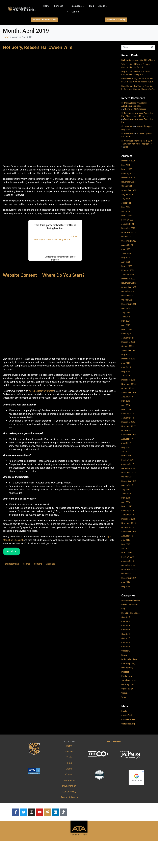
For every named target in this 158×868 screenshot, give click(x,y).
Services (69, 752)
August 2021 (127, 308)
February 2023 (128, 270)
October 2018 (127, 388)
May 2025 (126, 165)
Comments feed (128, 719)
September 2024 (129, 190)
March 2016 (127, 506)
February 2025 (128, 173)
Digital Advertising (129, 659)
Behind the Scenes (129, 604)
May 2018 (126, 401)
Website (125, 693)
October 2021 (127, 300)
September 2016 (129, 481)
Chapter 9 (126, 651)
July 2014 (126, 582)
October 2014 (127, 574)
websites (51, 564)
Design (124, 655)
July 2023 (126, 249)
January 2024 (128, 224)
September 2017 (129, 435)
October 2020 (127, 346)
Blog (126, 147)
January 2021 (128, 338)
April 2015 (126, 548)
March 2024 (127, 215)
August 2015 (127, 536)
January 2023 (128, 275)
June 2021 (126, 317)
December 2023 (128, 228)
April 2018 (126, 405)
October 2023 (127, 237)
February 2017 (128, 460)
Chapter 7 (126, 642)
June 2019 (126, 367)
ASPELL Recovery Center (41, 391)
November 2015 (128, 523)
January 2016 (128, 515)
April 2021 (126, 325)
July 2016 (126, 489)
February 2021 (128, 333)
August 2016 (127, 485)
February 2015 (128, 557)
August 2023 (127, 245)
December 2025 (128, 161)
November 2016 (128, 473)
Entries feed (127, 715)
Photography (127, 668)
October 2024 (127, 186)
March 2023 (127, 266)
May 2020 (126, 355)
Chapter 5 (126, 634)
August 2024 (127, 194)
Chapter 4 (126, 630)
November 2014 (128, 569)
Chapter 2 (126, 621)
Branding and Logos (130, 613)
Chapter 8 (126, 647)
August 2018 (127, 397)
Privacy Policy (69, 786)
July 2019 (126, 363)
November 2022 (128, 283)
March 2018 (127, 409)
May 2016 (126, 498)
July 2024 (126, 199)
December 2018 (128, 380)
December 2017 (128, 422)
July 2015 (126, 540)
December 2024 (128, 178)
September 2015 (129, 532)
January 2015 (128, 561)
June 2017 (126, 443)
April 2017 (126, 451)
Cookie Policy (69, 792)
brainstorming (12, 564)
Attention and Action (131, 600)
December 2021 (128, 291)
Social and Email (129, 680)
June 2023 (126, 253)
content (38, 564)
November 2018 (128, 384)
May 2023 (126, 258)
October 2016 (127, 477)
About (69, 769)
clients (27, 564)
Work (124, 697)
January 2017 (128, 464)
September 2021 (129, 304)
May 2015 (126, 544)
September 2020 (129, 350)
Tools (69, 757)
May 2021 (126, 321)
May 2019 (126, 371)
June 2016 (126, 494)
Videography (127, 689)
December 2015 (128, 519)
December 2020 (128, 342)
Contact (69, 774)
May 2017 (126, 447)
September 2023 (129, 241)
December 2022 (128, 279)
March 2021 (127, 329)
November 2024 (128, 182)
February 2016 (128, 511)
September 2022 (129, 287)
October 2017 (127, 430)
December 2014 (128, 565)
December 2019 (128, 359)
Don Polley (129, 134)
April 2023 (126, 262)
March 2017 (127, 456)
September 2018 (129, 393)
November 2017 (128, 426)
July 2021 (126, 312)
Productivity (127, 676)
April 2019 (126, 376)
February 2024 (128, 220)
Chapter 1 (126, 617)
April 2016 (126, 502)
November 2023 (128, 232)
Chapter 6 (126, 638)
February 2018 (128, 414)
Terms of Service (69, 797)
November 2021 (128, 296)
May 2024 (126, 207)
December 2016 (128, 468)
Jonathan (129, 126)
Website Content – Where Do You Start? (44, 275)
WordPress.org (128, 724)
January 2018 (128, 418)
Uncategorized (128, 684)
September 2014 (129, 578)
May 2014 (126, 586)
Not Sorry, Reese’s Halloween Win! (38, 47)
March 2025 (127, 169)
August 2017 (127, 439)
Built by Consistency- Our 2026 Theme (138, 60)
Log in (124, 711)
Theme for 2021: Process (135, 109)
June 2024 (126, 203)
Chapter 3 (126, 626)
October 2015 (127, 527)
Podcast (125, 672)
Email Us (12, 551)
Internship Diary (128, 663)
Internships (69, 780)
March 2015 (127, 553)
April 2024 (126, 211)
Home (69, 746)
